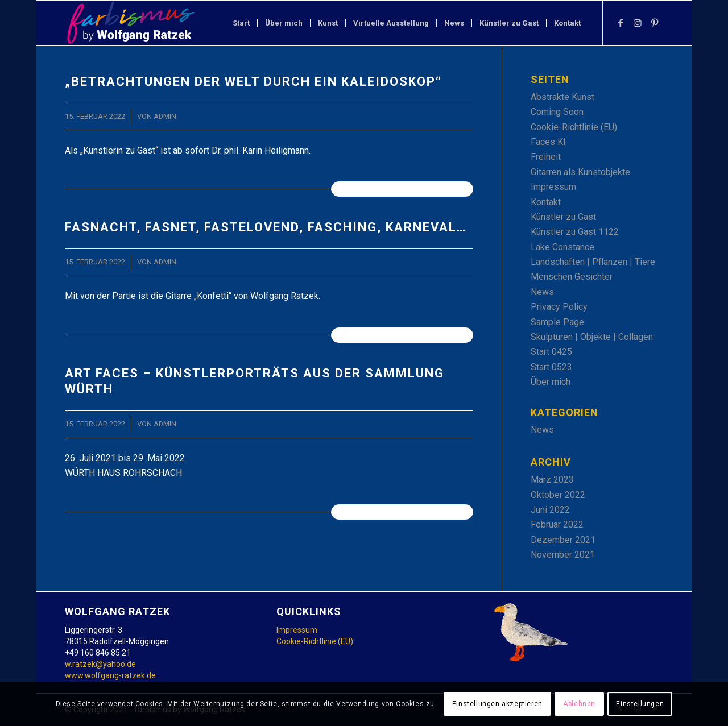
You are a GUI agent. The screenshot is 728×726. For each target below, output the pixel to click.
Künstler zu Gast (563, 217)
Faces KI (548, 142)
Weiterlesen (402, 189)
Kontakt (546, 202)
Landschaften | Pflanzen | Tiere (593, 262)
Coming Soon (557, 112)
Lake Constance (562, 247)
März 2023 (552, 480)
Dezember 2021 (563, 540)
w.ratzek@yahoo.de (100, 664)
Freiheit (546, 157)
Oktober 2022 (558, 495)
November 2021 (563, 555)
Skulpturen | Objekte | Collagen (592, 337)
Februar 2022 (557, 524)
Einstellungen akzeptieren (497, 704)
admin (165, 116)
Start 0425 (551, 352)
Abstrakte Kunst (562, 97)
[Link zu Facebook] (621, 23)
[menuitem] (241, 23)
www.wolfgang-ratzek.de (110, 675)
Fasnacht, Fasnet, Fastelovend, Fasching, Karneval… (266, 227)
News (542, 292)
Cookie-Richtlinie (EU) (574, 127)
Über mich (551, 382)
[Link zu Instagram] (638, 23)
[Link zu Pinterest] (655, 23)
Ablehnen (579, 704)
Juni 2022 (550, 510)
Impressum (553, 187)
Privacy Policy (559, 307)
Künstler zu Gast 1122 (575, 232)
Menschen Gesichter (572, 277)
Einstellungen (640, 704)
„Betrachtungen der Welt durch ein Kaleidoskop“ (253, 82)
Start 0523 (551, 367)
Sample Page (557, 322)
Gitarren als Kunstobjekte (580, 172)
